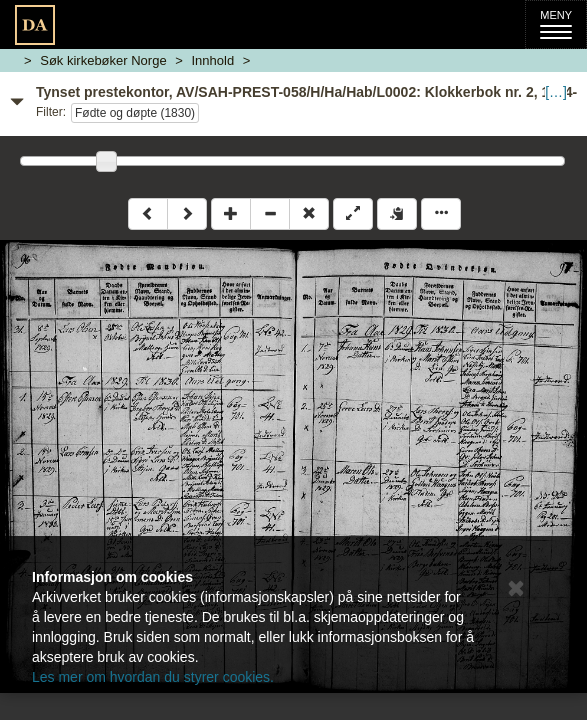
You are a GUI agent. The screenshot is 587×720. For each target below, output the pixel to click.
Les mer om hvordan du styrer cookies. (153, 677)
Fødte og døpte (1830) (135, 113)
